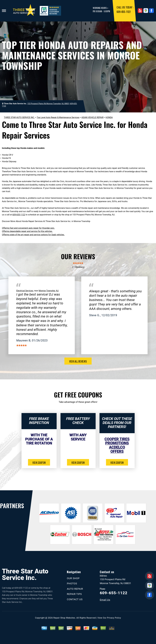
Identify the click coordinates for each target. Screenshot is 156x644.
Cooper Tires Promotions (117, 441)
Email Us (105, 600)
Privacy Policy (114, 618)
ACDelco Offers (117, 449)
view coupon (39, 462)
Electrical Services (25, 291)
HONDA (109, 117)
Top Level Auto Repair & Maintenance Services (58, 117)
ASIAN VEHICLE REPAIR (93, 117)
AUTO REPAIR (75, 589)
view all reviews (78, 361)
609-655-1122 (124, 12)
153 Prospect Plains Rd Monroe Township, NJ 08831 (48, 104)
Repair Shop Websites (64, 618)
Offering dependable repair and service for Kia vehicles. (27, 231)
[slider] (78, 263)
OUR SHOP (73, 578)
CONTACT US (75, 599)
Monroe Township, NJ (49, 291)
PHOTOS (72, 583)
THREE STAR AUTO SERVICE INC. (19, 117)
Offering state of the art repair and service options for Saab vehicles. (33, 235)
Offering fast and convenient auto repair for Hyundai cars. (28, 228)
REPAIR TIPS (74, 594)
